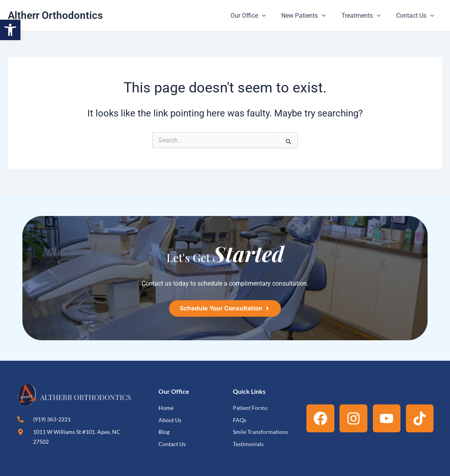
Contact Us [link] (417, 16)
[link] (10, 30)
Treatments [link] (366, 16)
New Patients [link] (311, 16)
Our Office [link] (259, 16)
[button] (273, 16)
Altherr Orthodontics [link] (55, 15)
